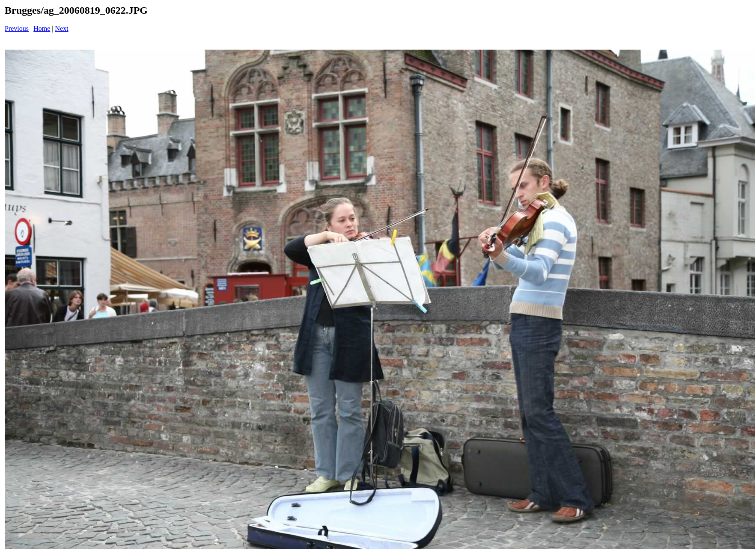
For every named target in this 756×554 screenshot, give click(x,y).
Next (62, 28)
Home (42, 28)
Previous (17, 28)
